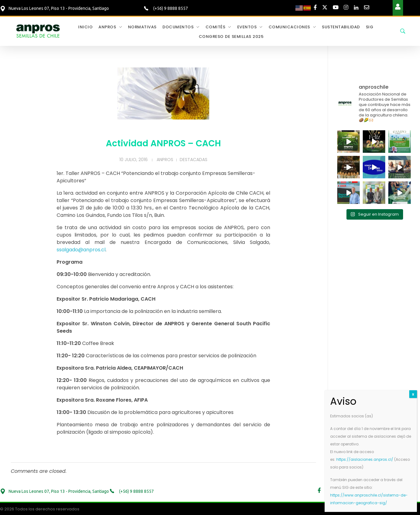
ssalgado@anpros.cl (81, 250)
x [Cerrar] (413, 394)
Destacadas (194, 160)
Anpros (165, 160)
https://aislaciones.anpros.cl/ (365, 459)
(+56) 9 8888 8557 (170, 8)
